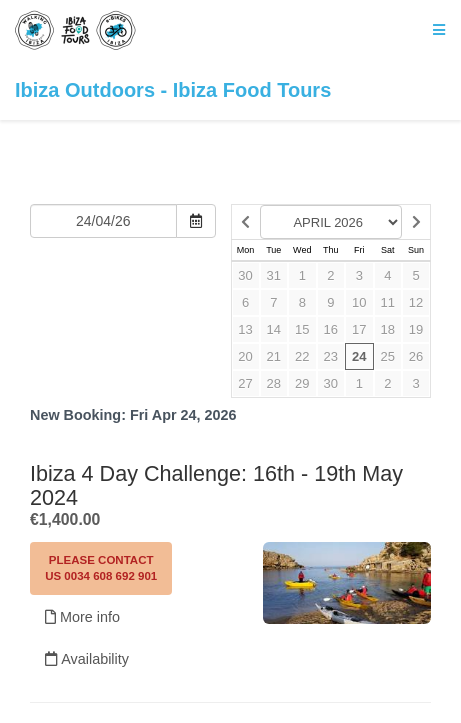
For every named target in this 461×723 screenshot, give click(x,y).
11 (388, 302)
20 (245, 356)
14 (274, 329)
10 (359, 302)
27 (245, 383)
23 (331, 356)
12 (416, 302)
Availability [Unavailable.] (87, 659)
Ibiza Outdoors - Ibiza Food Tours (173, 55)
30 (245, 275)
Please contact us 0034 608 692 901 (101, 568)
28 (274, 383)
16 (331, 329)
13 (245, 329)
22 (302, 356)
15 (302, 329)
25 (388, 356)
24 (359, 356)
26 (416, 356)
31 (274, 275)
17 (359, 329)
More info (82, 617)
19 (416, 329)
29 (302, 383)
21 (274, 356)
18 (388, 329)
